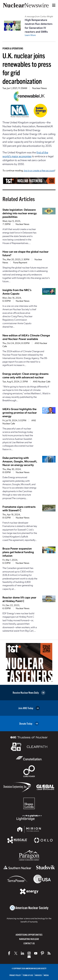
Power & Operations (13, 48)
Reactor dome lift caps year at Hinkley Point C (19, 599)
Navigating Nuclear (29, 939)
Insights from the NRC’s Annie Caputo (17, 292)
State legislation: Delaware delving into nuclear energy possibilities (20, 213)
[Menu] (53, 5)
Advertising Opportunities (29, 935)
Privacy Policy (15, 975)
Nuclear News (39, 88)
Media (46, 975)
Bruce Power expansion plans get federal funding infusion (18, 552)
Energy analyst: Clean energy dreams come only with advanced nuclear (26, 375)
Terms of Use (28, 975)
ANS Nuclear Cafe (42, 381)
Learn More (30, 35)
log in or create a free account (39, 170)
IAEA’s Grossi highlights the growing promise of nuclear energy (20, 412)
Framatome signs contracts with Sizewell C (19, 508)
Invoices (39, 975)
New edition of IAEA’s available (26, 337)
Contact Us (29, 943)
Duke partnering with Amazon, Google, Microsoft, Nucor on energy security (20, 461)
